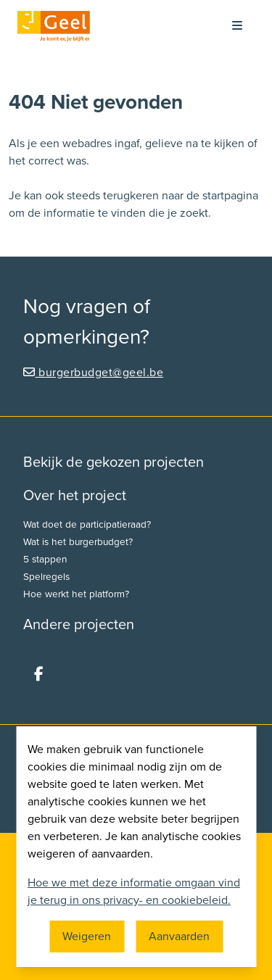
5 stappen (45, 560)
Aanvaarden (179, 937)
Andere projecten (79, 625)
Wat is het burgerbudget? (78, 542)
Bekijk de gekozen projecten (114, 462)
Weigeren (87, 937)
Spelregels (46, 577)
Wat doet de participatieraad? (87, 525)
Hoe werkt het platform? (76, 594)
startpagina (230, 196)
